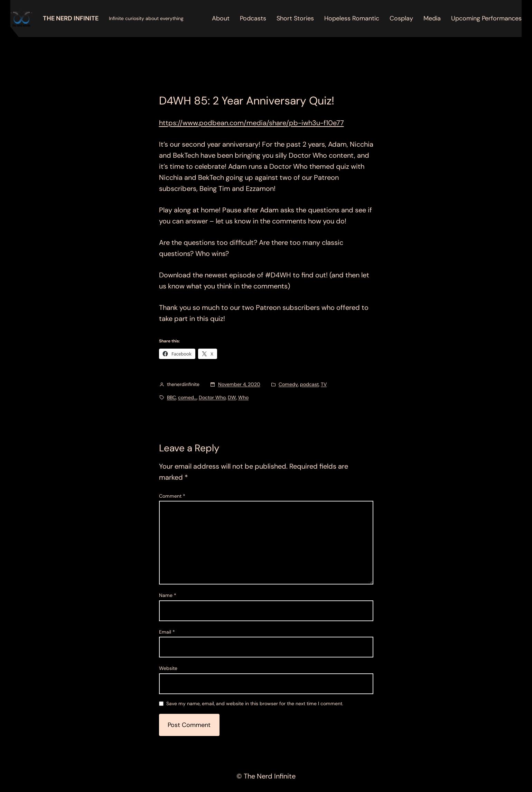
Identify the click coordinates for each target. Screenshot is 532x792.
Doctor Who (212, 397)
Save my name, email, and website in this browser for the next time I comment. (255, 704)
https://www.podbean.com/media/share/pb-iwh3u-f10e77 (251, 123)
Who (243, 397)
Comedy (288, 384)
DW (232, 397)
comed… (187, 397)
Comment (172, 496)
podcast (309, 384)
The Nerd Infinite (71, 18)
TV (324, 384)
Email (167, 632)
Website (168, 668)
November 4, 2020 (239, 384)
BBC (171, 397)
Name (168, 595)
